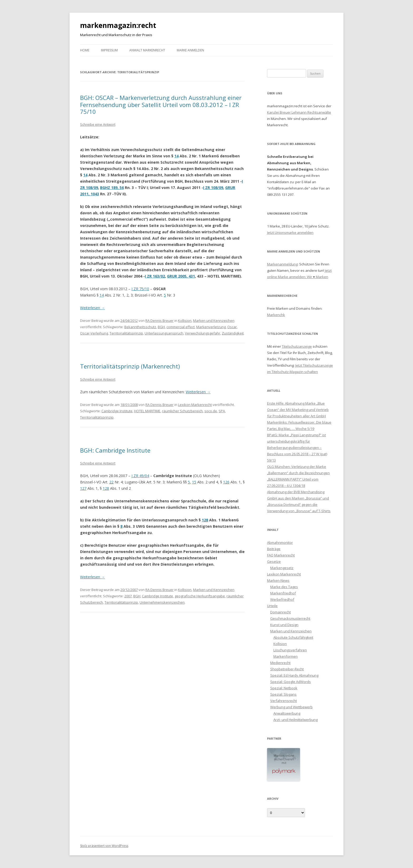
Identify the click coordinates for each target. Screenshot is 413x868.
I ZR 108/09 (213, 188)
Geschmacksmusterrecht (290, 618)
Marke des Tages (284, 587)
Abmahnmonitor (280, 542)
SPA (222, 411)
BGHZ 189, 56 (112, 188)
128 (106, 488)
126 (226, 482)
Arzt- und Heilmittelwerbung (296, 720)
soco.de (211, 411)
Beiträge (274, 549)
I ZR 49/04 (140, 476)
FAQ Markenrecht (281, 555)
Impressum (109, 50)
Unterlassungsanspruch (164, 333)
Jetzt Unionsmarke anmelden (290, 232)
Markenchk (276, 315)
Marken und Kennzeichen (214, 321)
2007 (128, 596)
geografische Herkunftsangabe (200, 596)
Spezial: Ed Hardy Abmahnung (294, 675)
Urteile (272, 606)
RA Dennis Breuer (159, 321)
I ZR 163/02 (155, 276)
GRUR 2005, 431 (181, 276)
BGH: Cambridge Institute (115, 450)
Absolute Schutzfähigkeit (293, 637)
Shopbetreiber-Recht (287, 669)
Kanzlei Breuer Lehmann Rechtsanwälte (299, 112)
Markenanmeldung (282, 264)
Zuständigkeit (233, 333)
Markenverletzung (211, 327)
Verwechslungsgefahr (203, 333)
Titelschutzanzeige (297, 346)
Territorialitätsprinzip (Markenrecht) (130, 366)
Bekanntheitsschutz (140, 327)
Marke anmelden (190, 50)
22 (111, 482)
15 (194, 482)
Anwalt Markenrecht (147, 50)
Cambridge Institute (117, 411)
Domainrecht (281, 612)
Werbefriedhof (282, 599)
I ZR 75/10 (140, 289)
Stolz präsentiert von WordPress (104, 846)
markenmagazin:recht (118, 25)
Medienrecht (280, 663)
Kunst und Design (284, 625)
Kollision (185, 321)
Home (85, 50)
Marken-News (278, 580)
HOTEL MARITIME (147, 411)
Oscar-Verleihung (94, 333)
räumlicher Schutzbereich (182, 411)
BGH (161, 327)
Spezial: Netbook (284, 688)
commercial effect (181, 327)
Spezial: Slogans (283, 694)
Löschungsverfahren (290, 650)
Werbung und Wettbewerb (291, 707)
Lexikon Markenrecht (195, 405)
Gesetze (274, 561)
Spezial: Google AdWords (291, 682)
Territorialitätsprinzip (126, 333)
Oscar (232, 327)
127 (83, 488)
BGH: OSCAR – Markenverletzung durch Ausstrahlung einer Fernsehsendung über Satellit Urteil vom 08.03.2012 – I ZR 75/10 (161, 105)
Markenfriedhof (283, 593)
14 (176, 156)
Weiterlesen (92, 308)
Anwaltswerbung (287, 713)
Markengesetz (282, 568)
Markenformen (286, 656)
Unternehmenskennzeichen (162, 602)
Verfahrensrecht (284, 701)
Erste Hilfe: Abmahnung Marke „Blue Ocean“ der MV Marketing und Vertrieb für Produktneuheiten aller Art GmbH (298, 410)
